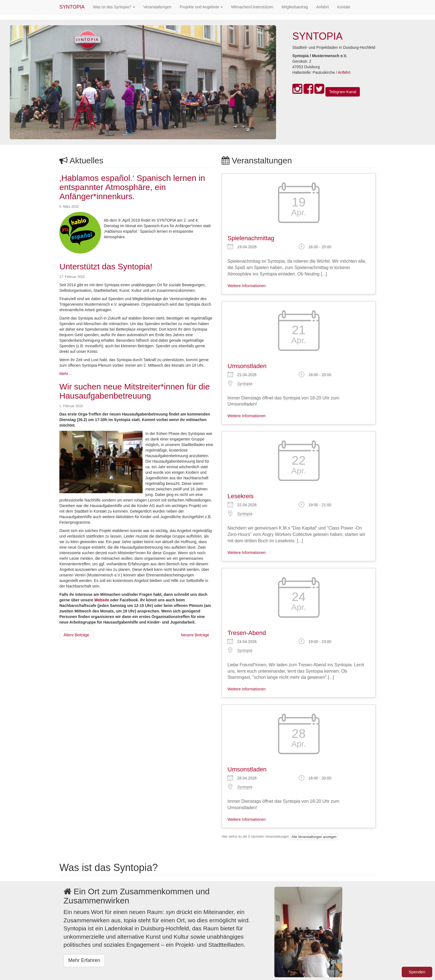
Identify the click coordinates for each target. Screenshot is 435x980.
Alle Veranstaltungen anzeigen (314, 837)
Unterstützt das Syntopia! (106, 266)
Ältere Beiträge (76, 635)
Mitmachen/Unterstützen (252, 7)
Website (102, 600)
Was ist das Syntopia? (114, 7)
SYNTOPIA (72, 7)
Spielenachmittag (251, 238)
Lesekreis (241, 496)
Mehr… (66, 374)
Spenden (417, 972)
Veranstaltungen (157, 7)
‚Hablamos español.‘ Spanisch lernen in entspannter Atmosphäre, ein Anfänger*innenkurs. (132, 187)
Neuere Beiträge (195, 635)
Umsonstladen (247, 366)
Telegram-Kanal (343, 92)
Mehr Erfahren (84, 960)
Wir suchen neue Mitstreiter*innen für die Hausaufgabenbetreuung (135, 391)
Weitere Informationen (246, 286)
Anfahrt (323, 7)
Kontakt (344, 7)
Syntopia (245, 384)
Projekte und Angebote (201, 7)
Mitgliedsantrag (295, 7)
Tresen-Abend (247, 633)
